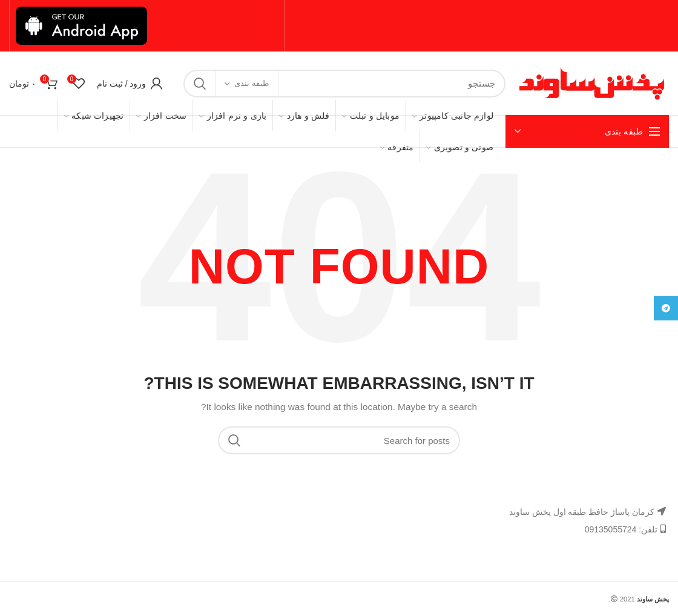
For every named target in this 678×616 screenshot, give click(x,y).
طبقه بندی (252, 83)
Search (200, 84)
